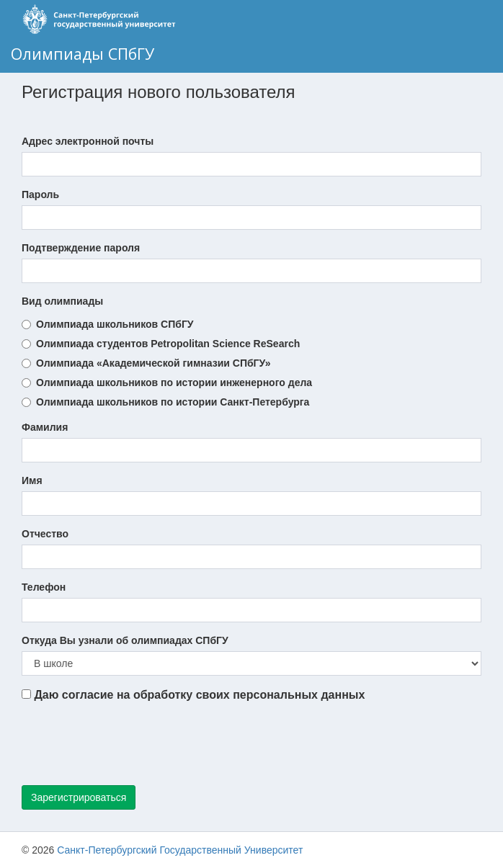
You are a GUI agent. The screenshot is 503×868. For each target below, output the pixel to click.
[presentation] (131, 746)
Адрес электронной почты (88, 141)
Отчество (45, 534)
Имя (32, 480)
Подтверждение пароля (81, 248)
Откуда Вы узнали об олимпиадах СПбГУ (125, 640)
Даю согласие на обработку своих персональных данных (193, 695)
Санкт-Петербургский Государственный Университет (180, 850)
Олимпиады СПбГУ (83, 54)
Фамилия (45, 427)
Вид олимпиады (62, 301)
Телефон (44, 587)
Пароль (40, 194)
